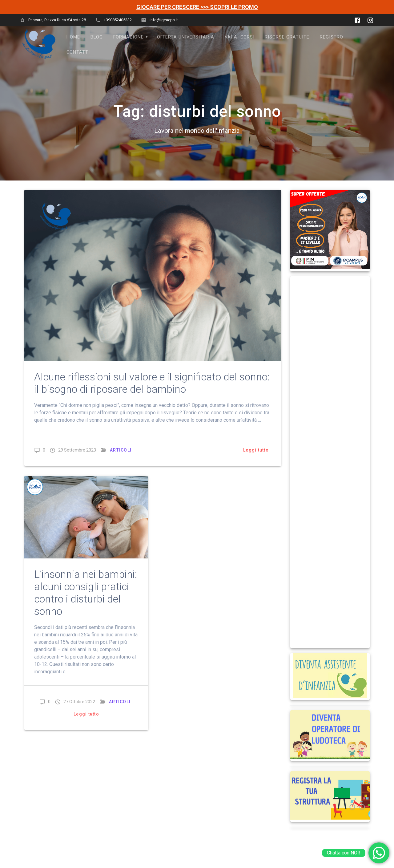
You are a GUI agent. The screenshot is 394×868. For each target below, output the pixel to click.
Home (73, 37)
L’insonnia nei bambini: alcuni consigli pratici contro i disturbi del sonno (86, 593)
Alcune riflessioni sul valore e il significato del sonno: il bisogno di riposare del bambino (152, 383)
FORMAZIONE (129, 37)
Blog (97, 37)
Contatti (78, 52)
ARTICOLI (121, 450)
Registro (332, 37)
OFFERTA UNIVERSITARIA (186, 37)
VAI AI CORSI (240, 37)
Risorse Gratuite (287, 37)
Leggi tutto (256, 450)
